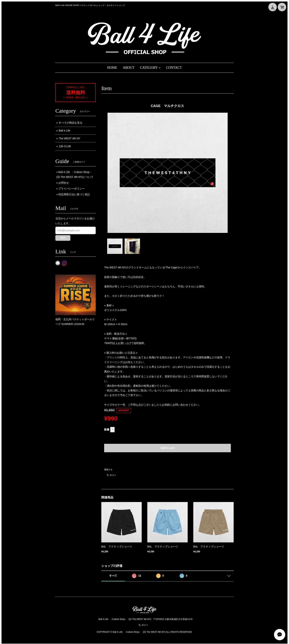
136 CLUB (65, 146)
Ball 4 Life (64, 131)
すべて (113, 576)
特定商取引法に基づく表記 (74, 194)
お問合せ (64, 183)
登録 (63, 238)
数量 (107, 430)
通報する (108, 470)
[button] (150, 68)
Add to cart (168, 448)
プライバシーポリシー (71, 189)
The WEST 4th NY (70, 138)
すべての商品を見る (71, 123)
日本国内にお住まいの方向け (168, 460)
